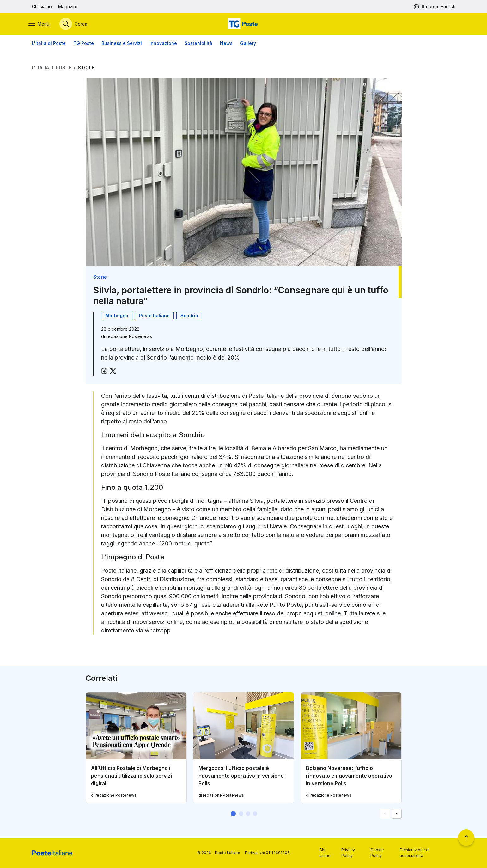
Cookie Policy (377, 853)
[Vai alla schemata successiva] (397, 815)
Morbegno (117, 316)
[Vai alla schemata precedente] (385, 815)
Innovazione (163, 44)
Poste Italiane (154, 316)
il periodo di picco (362, 405)
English (448, 6)
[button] (233, 815)
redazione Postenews (129, 337)
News (226, 44)
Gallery (248, 44)
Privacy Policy (348, 853)
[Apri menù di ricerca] (77, 24)
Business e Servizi (122, 44)
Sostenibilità (198, 44)
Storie (86, 68)
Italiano (430, 6)
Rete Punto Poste (279, 606)
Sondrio (189, 316)
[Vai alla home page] (243, 24)
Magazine (68, 6)
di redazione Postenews (114, 796)
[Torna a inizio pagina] (466, 838)
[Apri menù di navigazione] (42, 24)
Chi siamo (42, 6)
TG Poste (84, 44)
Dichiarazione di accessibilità (415, 853)
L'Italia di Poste (49, 44)
